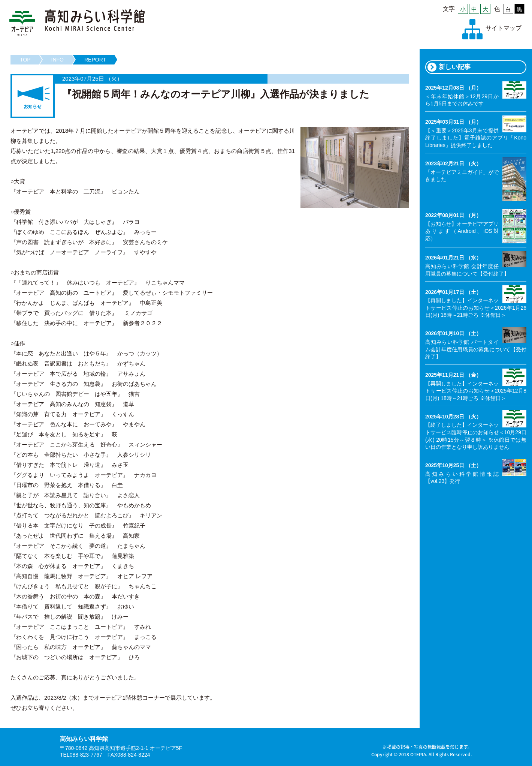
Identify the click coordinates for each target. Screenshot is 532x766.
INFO (58, 60)
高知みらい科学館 (77, 22)
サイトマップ (504, 28)
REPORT (95, 60)
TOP (25, 60)
